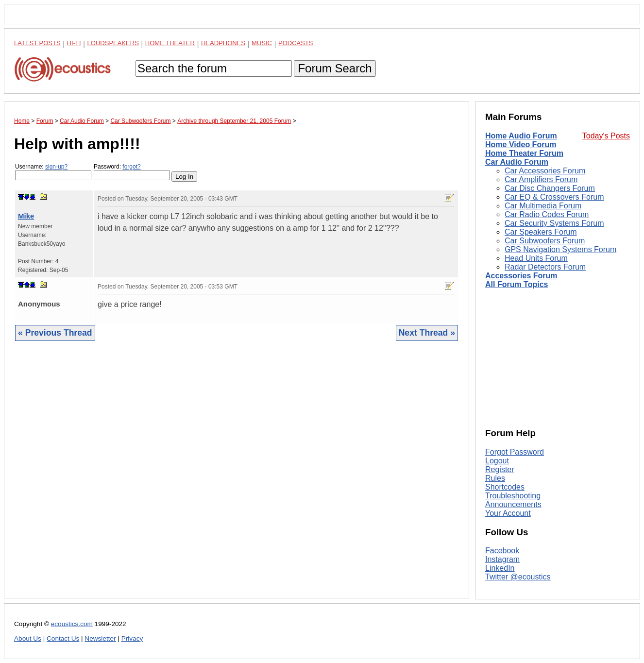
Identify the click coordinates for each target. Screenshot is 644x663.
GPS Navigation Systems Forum (560, 249)
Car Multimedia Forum (543, 206)
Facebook (502, 551)
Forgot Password (515, 452)
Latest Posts (37, 43)
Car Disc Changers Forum (550, 188)
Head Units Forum (536, 258)
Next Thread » (427, 333)
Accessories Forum (521, 276)
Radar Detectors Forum (545, 267)
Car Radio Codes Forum (547, 214)
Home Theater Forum (524, 153)
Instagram (502, 559)
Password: (132, 172)
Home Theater (170, 43)
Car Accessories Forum (545, 171)
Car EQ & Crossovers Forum (554, 197)
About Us (28, 638)
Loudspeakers (113, 43)
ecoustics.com (72, 624)
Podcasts (296, 43)
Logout (497, 461)
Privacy (132, 638)
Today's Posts (606, 136)
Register (500, 469)
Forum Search (335, 68)
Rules (495, 478)
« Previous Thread (55, 333)
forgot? (131, 167)
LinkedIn (500, 568)
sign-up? (56, 167)
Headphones (223, 43)
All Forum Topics (517, 284)
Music (262, 43)
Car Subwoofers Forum (545, 241)
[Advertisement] (237, 477)
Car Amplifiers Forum (541, 179)
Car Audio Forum (517, 162)
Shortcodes (505, 487)
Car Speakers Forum (541, 232)
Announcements (513, 504)
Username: (53, 172)
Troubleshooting (513, 496)
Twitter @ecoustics (518, 577)
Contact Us (63, 638)
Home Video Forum (521, 144)
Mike (26, 216)
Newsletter (100, 638)
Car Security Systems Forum (554, 223)
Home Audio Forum (521, 136)
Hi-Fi (74, 43)
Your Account (508, 513)
